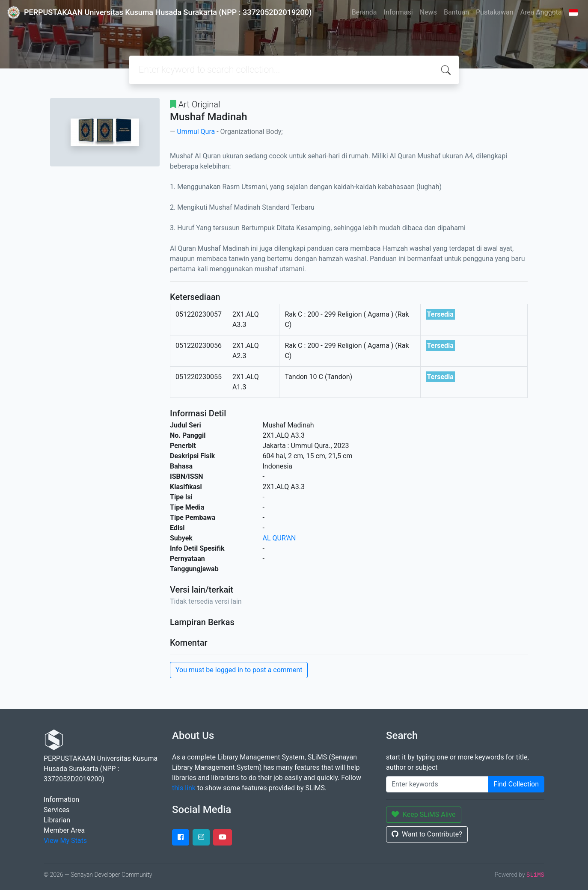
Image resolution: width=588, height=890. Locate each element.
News (428, 12)
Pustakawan (494, 12)
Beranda (364, 12)
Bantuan (456, 12)
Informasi (398, 12)
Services (56, 810)
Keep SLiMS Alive (424, 814)
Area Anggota (541, 12)
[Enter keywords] (437, 784)
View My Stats (65, 841)
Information (61, 800)
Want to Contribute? (427, 834)
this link (184, 788)
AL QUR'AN (279, 538)
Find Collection (516, 784)
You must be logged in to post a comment (239, 670)
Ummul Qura (196, 132)
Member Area (64, 830)
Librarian (57, 820)
